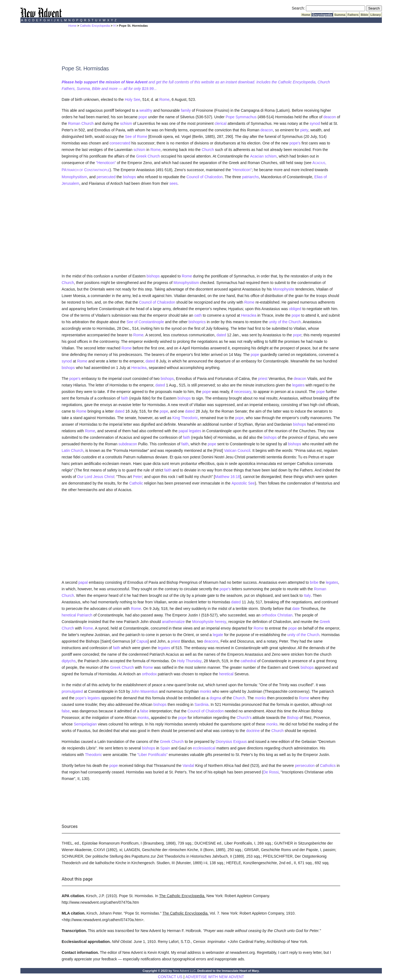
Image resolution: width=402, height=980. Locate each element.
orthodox (269, 615)
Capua (142, 641)
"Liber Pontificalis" (152, 755)
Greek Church (148, 156)
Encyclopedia (322, 15)
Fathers (353, 15)
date (296, 609)
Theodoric (93, 755)
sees (174, 183)
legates (298, 385)
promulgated (72, 691)
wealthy (146, 110)
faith (124, 398)
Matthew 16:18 (228, 477)
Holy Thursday (189, 661)
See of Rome (136, 137)
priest (263, 379)
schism (126, 123)
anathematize (173, 622)
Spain (165, 748)
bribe (314, 582)
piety (304, 130)
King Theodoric (185, 418)
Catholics (328, 766)
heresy (220, 622)
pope (143, 117)
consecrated (120, 143)
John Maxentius (145, 691)
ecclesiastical (204, 748)
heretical (69, 615)
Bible (364, 15)
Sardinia (202, 704)
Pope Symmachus (241, 117)
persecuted (106, 177)
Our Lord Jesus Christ (96, 477)
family (186, 110)
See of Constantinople (145, 322)
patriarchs (250, 177)
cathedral (248, 661)
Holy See (132, 99)
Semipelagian (85, 724)
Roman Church (81, 123)
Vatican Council (237, 450)
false (66, 711)
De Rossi (271, 772)
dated (221, 335)
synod (315, 123)
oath (198, 315)
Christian (285, 615)
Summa (340, 15)
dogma (215, 698)
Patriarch (85, 615)
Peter (137, 477)
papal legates (190, 431)
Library (376, 15)
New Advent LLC (184, 971)
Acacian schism (263, 156)
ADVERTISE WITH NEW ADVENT (215, 977)
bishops (129, 177)
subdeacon (128, 444)
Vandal (188, 766)
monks (206, 691)
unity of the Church (285, 322)
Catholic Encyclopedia (95, 26)
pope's (295, 143)
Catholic (136, 483)
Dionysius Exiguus (231, 742)
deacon (330, 117)
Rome (164, 99)
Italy (307, 595)
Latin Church (73, 450)
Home (306, 15)
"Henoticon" (106, 163)
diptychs (69, 661)
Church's (244, 718)
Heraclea (249, 315)
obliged (295, 309)
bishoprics (197, 322)
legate (218, 635)
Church (208, 150)
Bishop (293, 718)
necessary (243, 392)
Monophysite (283, 289)
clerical (220, 123)
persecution (305, 766)
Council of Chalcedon (205, 177)
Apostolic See (243, 483)
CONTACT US (170, 977)
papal (83, 582)
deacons (211, 641)
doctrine (253, 731)
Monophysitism (74, 177)
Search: (298, 8)
